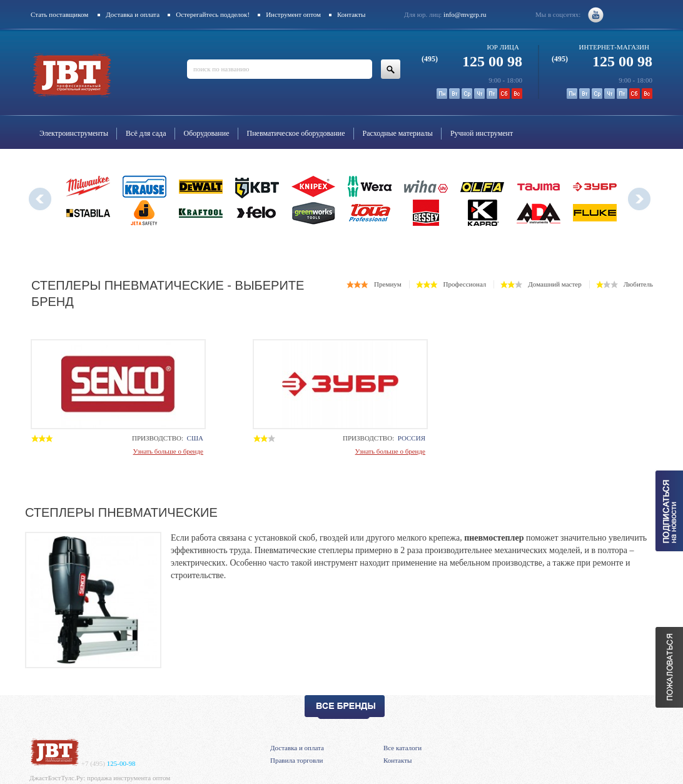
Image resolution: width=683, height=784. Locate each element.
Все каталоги (402, 748)
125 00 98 (472, 61)
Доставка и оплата (133, 14)
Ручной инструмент (482, 133)
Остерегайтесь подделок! (213, 14)
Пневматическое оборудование (296, 133)
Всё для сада (146, 133)
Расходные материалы (398, 133)
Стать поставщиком (59, 14)
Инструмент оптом (293, 14)
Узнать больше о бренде (168, 451)
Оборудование (207, 133)
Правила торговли (296, 760)
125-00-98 (109, 763)
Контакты (351, 14)
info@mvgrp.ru (465, 14)
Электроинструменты (74, 133)
